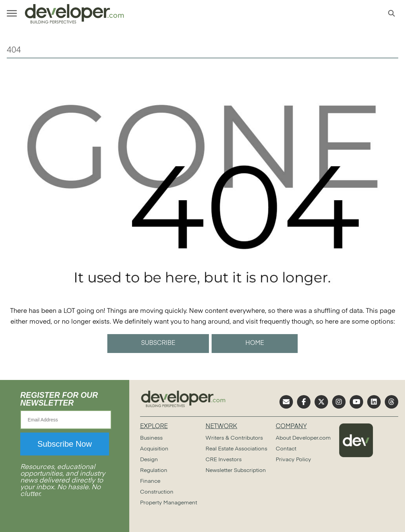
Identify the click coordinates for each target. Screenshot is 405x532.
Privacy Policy (293, 460)
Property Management (169, 503)
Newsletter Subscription (236, 471)
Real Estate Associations (236, 449)
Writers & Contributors (234, 438)
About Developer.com (303, 438)
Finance (150, 481)
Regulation (154, 471)
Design (149, 460)
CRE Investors (224, 460)
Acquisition (154, 449)
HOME (255, 343)
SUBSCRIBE (158, 343)
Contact (286, 449)
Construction (157, 492)
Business (151, 438)
